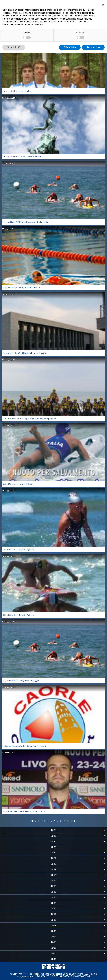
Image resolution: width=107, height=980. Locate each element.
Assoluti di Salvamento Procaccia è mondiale (24, 811)
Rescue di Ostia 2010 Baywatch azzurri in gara (25, 353)
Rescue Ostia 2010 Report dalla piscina (21, 287)
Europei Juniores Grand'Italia (17, 91)
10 (68, 821)
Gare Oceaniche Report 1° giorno (19, 615)
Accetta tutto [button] (93, 47)
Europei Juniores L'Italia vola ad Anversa (22, 157)
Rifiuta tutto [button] (70, 47)
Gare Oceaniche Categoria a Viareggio (21, 680)
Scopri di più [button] (14, 47)
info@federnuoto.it (26, 976)
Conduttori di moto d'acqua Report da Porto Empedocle (29, 418)
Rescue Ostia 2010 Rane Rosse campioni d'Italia (25, 222)
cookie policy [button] (88, 13)
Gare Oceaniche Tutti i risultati (17, 484)
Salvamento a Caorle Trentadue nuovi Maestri (24, 746)
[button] (103, 5)
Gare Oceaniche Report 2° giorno (19, 549)
